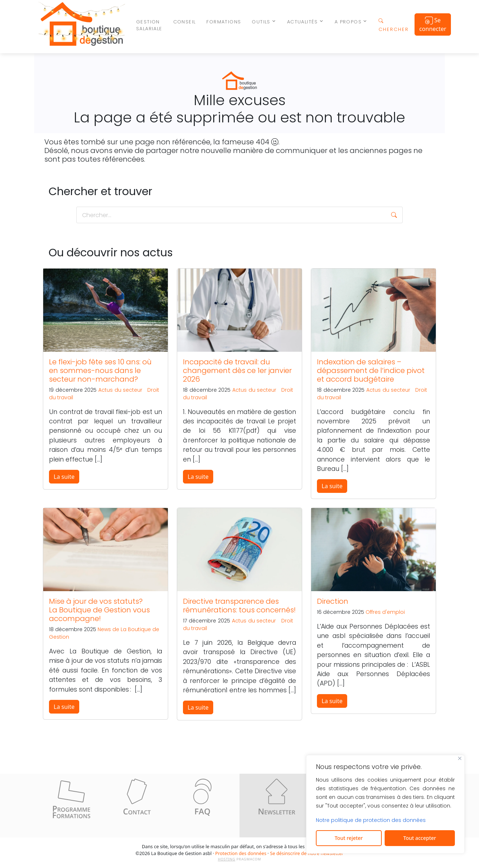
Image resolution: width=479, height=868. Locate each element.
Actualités (303, 22)
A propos (348, 22)
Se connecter (433, 25)
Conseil (185, 22)
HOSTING (227, 859)
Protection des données (241, 853)
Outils (261, 22)
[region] (385, 804)
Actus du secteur (120, 390)
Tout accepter (420, 838)
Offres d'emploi (385, 612)
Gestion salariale (149, 25)
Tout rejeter (349, 838)
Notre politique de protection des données (371, 820)
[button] (394, 215)
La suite (64, 477)
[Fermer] (460, 758)
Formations (224, 22)
